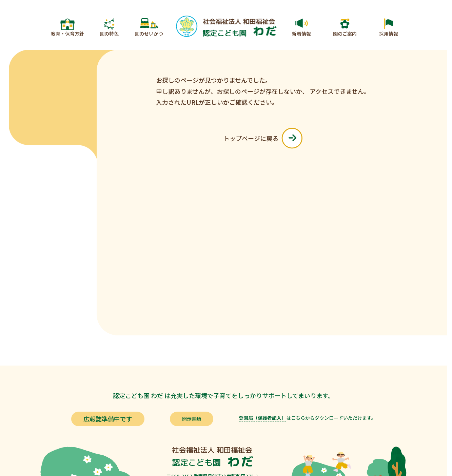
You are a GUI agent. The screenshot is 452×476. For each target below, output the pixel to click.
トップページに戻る (263, 138)
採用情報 (389, 34)
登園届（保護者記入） (262, 418)
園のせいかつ (149, 34)
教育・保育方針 (67, 34)
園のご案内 (345, 34)
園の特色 (109, 34)
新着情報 (301, 34)
